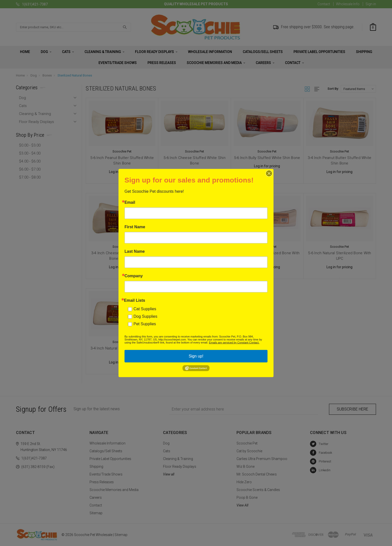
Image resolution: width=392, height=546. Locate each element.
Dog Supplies (145, 316)
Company (134, 276)
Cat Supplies (145, 309)
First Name (135, 227)
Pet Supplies (145, 324)
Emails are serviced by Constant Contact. (234, 342)
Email (130, 202)
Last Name (135, 251)
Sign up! (196, 356)
